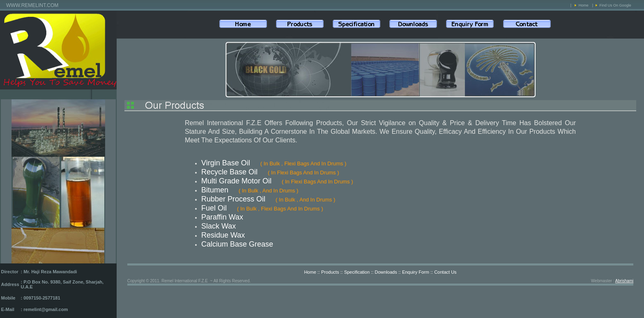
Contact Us (445, 272)
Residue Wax (223, 235)
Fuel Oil (214, 208)
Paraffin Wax (222, 217)
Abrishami (624, 281)
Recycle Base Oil (229, 172)
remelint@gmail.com (46, 309)
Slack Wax (218, 226)
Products (330, 272)
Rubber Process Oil (233, 199)
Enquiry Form (416, 272)
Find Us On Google (615, 5)
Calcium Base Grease (237, 244)
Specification (357, 272)
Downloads (386, 272)
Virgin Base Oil (226, 163)
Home (584, 5)
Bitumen (215, 190)
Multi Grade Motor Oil (236, 181)
